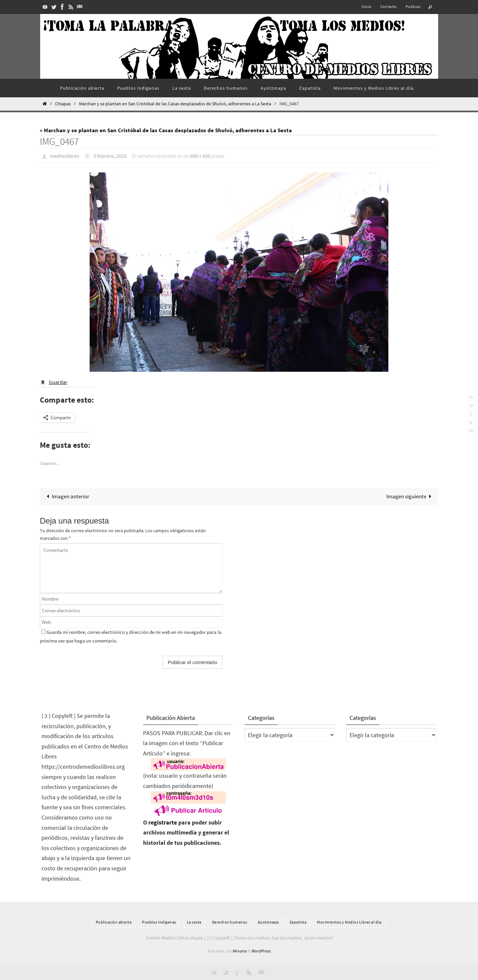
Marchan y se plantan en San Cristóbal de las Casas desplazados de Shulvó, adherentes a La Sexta (175, 104)
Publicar (413, 6)
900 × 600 (200, 156)
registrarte (163, 822)
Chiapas (63, 104)
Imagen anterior (67, 496)
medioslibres (65, 156)
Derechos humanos (230, 922)
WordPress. (261, 951)
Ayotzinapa (268, 922)
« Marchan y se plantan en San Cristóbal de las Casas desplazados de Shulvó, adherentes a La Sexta (166, 130)
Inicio (366, 6)
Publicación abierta (114, 922)
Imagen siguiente (410, 496)
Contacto (389, 6)
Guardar (58, 382)
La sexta (194, 922)
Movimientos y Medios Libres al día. (350, 922)
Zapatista (298, 922)
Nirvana (239, 951)
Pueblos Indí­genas (159, 922)
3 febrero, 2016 (110, 156)
